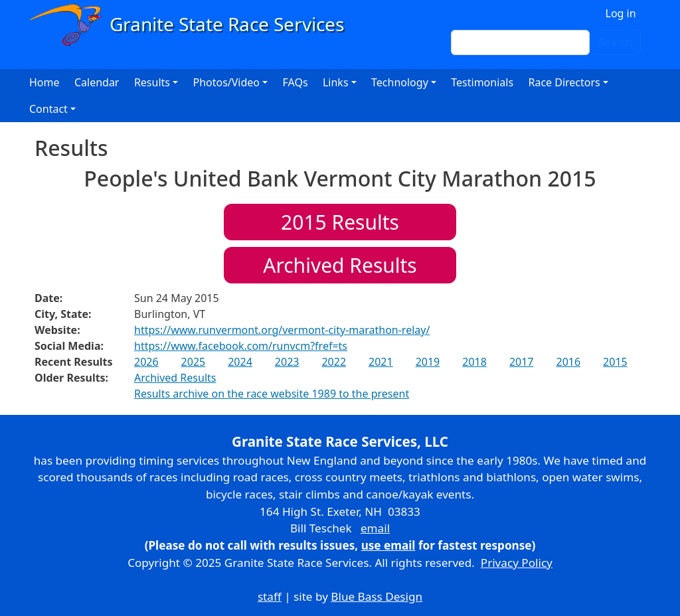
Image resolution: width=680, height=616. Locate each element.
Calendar (97, 82)
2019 (428, 362)
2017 (522, 362)
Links (336, 82)
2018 (474, 362)
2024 (240, 362)
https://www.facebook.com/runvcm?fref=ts (241, 346)
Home (44, 82)
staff (270, 596)
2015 (615, 362)
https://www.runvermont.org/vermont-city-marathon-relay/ (282, 330)
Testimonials (482, 82)
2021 (381, 362)
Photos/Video (226, 82)
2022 (334, 362)
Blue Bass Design (377, 596)
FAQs (296, 82)
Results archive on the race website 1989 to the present (272, 394)
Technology (400, 82)
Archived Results (340, 265)
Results (340, 222)
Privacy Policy (517, 563)
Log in (621, 13)
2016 (568, 362)
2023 (287, 362)
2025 (194, 362)
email (375, 528)
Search (615, 42)
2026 (146, 362)
